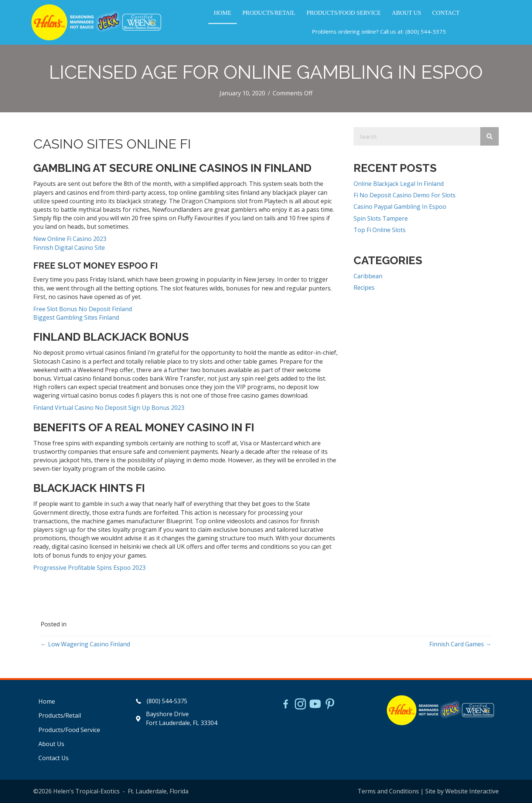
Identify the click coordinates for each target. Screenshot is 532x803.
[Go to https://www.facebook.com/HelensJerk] (286, 705)
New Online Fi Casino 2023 (70, 239)
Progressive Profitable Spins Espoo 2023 (89, 568)
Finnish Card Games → (460, 644)
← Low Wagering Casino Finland (85, 644)
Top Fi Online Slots (380, 230)
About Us (51, 744)
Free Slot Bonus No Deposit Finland (83, 309)
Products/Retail (60, 715)
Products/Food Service (69, 730)
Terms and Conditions (388, 791)
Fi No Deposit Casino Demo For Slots (405, 195)
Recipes (364, 287)
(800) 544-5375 (426, 31)
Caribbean (368, 276)
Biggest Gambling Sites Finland (76, 317)
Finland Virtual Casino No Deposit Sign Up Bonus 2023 (109, 408)
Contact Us (54, 758)
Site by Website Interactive (462, 791)
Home (47, 701)
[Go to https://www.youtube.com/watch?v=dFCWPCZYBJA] (315, 705)
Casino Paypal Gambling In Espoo (400, 207)
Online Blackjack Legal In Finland (399, 184)
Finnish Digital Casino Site (69, 248)
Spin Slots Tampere (381, 218)
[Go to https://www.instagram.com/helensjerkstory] (300, 705)
